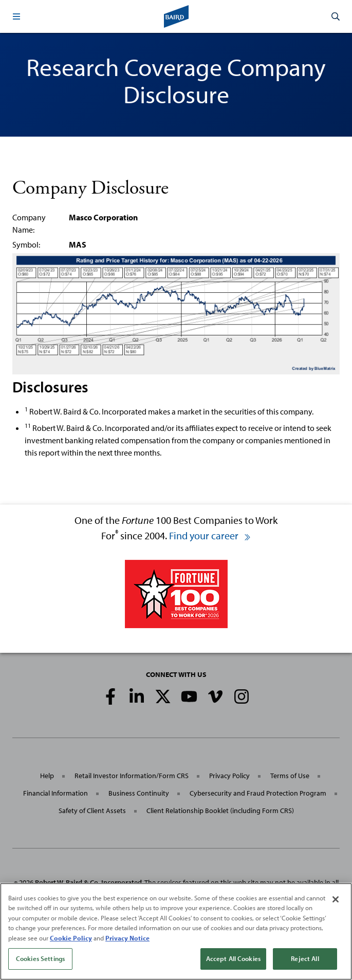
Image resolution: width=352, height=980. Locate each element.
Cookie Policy (71, 938)
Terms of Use (290, 776)
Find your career (210, 535)
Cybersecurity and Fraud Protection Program (258, 793)
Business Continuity (139, 793)
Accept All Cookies (233, 958)
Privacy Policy (229, 776)
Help (47, 776)
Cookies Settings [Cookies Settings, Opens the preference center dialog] (40, 958)
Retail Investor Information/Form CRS (132, 776)
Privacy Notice (127, 938)
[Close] (336, 899)
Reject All (305, 958)
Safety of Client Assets (92, 811)
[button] (16, 16)
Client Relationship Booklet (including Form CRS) (220, 811)
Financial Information (55, 793)
